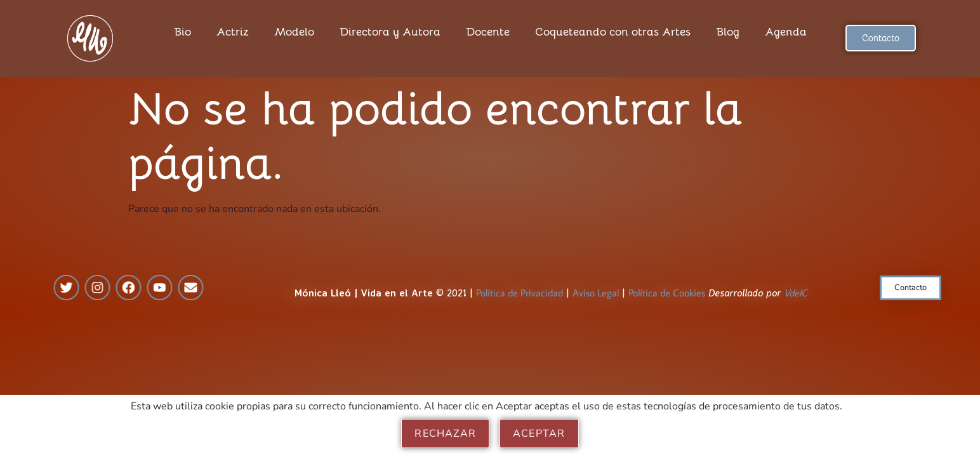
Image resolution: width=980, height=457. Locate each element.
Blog (728, 32)
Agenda (786, 32)
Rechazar (445, 434)
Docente (488, 32)
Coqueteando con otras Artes (613, 32)
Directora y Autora (390, 32)
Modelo (294, 32)
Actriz (233, 32)
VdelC (796, 301)
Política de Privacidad (520, 301)
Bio (182, 32)
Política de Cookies (667, 301)
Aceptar (539, 434)
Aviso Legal (596, 301)
